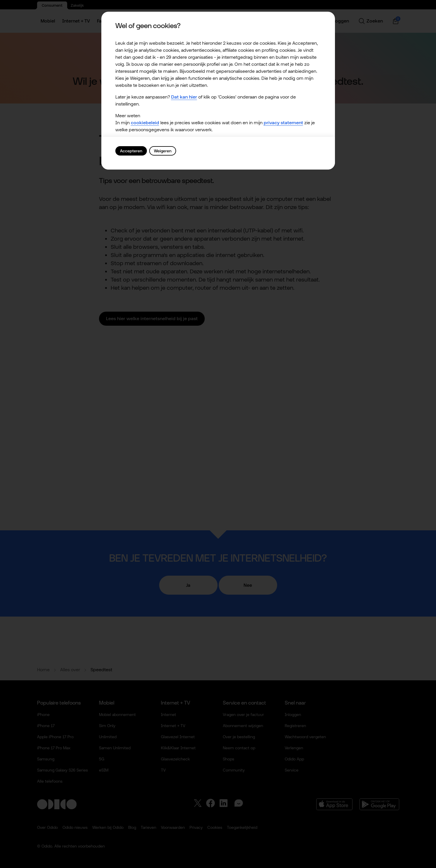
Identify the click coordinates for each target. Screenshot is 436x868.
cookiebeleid (145, 123)
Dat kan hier (184, 97)
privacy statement (283, 123)
